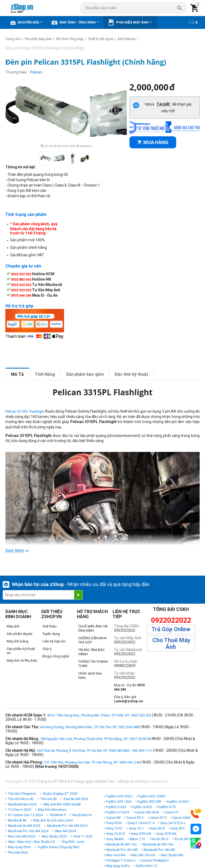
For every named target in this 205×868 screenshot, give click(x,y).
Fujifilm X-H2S (142, 807)
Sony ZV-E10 (116, 834)
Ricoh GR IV (160, 839)
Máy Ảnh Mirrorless (52, 809)
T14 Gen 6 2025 (20, 809)
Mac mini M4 (116, 855)
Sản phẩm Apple (19, 633)
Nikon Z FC (138, 839)
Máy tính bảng (17, 641)
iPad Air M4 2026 (76, 799)
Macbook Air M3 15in (158, 844)
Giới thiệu (50, 626)
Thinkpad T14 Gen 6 (121, 860)
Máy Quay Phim (19, 847)
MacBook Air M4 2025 (24, 826)
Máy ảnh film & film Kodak (62, 804)
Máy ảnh (13, 626)
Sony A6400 (115, 839)
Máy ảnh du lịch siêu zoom (53, 820)
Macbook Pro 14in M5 (159, 850)
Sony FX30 (114, 823)
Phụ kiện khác (18, 852)
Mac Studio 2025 (54, 836)
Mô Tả (17, 374)
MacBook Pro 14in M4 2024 (67, 826)
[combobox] (133, 8)
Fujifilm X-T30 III (118, 812)
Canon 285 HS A (147, 812)
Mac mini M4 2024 (22, 836)
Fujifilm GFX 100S (119, 801)
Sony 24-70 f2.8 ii (173, 823)
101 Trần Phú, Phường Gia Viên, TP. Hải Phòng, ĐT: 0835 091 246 (92, 762)
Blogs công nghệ (56, 656)
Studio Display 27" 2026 (60, 793)
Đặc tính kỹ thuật (131, 374)
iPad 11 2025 (83, 836)
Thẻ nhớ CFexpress (22, 793)
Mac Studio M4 (172, 855)
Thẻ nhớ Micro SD (21, 799)
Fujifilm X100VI (178, 801)
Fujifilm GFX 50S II (119, 796)
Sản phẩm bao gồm (85, 374)
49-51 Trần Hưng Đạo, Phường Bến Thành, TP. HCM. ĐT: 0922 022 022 (99, 715)
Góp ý (47, 648)
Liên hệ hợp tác (54, 641)
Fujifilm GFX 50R (149, 801)
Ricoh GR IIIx (184, 839)
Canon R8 (113, 817)
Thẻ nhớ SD (49, 799)
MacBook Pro (82, 815)
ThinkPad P (58, 815)
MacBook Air (17, 820)
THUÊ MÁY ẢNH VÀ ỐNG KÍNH (93, 628)
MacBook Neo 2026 (22, 804)
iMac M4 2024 (65, 831)
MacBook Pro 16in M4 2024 (28, 831)
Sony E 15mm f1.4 (141, 823)
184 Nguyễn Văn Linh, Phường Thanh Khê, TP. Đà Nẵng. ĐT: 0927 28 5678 (95, 739)
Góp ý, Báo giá (129, 699)
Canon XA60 (182, 817)
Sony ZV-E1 (115, 828)
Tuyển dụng (51, 633)
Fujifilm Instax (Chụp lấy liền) (58, 847)
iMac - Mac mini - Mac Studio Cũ (31, 842)
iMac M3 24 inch (143, 855)
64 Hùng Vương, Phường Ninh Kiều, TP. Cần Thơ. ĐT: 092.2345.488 (89, 727)
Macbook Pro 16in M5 (122, 850)
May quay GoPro (118, 866)
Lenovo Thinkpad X (155, 860)
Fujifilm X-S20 (116, 807)
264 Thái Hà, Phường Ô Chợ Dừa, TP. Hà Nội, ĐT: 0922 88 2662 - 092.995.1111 (95, 750)
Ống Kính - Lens (73, 842)
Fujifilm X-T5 (167, 807)
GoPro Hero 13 (146, 866)
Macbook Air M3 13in (122, 844)
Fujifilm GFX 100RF (152, 796)
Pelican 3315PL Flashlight (25, 411)
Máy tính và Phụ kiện (22, 660)
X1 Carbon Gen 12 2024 (25, 815)
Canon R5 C (135, 817)
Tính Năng (45, 374)
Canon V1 (172, 812)
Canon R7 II (158, 817)
